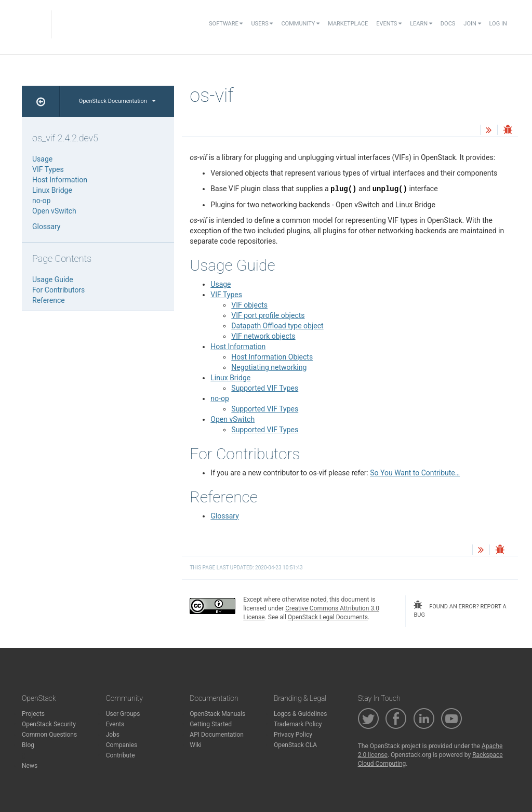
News (30, 766)
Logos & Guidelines (300, 714)
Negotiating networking (269, 367)
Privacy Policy (293, 735)
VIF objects (249, 305)
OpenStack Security (49, 724)
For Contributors (58, 290)
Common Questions (49, 735)
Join (472, 24)
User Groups (123, 714)
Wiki (196, 745)
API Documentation (217, 735)
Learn (421, 24)
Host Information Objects (272, 357)
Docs (448, 24)
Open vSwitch (232, 419)
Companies (122, 745)
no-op (220, 398)
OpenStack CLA (295, 745)
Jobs (113, 735)
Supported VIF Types (265, 388)
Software (226, 24)
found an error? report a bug (460, 609)
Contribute (121, 755)
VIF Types (226, 295)
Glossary (224, 516)
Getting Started (211, 724)
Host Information (238, 347)
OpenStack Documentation (117, 101)
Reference (49, 300)
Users (262, 24)
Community (300, 24)
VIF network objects (263, 336)
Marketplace (348, 24)
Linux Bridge (230, 378)
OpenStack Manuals (217, 714)
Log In (498, 24)
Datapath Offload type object (277, 326)
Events (389, 24)
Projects (33, 714)
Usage (221, 284)
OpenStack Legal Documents (328, 617)
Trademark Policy (298, 724)
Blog (28, 745)
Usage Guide (53, 279)
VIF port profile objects (268, 315)
